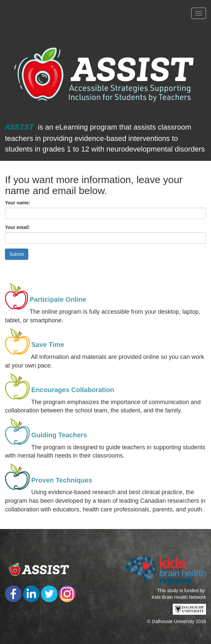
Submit (17, 254)
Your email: (17, 227)
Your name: (18, 203)
